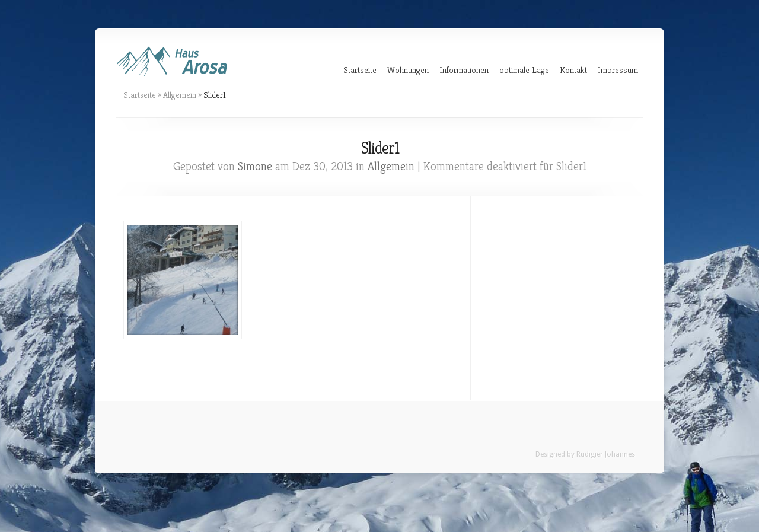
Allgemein (180, 95)
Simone (255, 166)
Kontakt (573, 70)
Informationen (464, 70)
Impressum (618, 70)
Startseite (360, 70)
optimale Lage (524, 70)
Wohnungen (408, 70)
